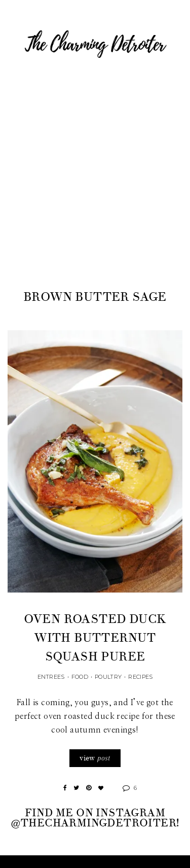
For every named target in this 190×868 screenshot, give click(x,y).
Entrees (51, 677)
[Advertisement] (95, 187)
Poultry (108, 677)
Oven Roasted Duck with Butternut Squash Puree (95, 638)
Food (80, 677)
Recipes (140, 677)
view (95, 758)
